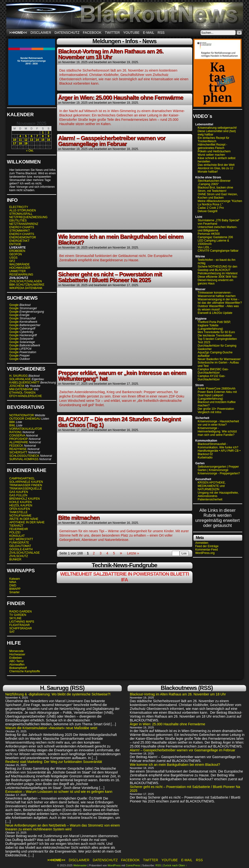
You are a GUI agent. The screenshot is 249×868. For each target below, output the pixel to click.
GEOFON (16, 254)
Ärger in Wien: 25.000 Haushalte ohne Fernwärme (121, 98)
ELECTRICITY (19, 207)
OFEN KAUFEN (20, 509)
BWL (13, 425)
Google (14, 305)
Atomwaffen (17, 665)
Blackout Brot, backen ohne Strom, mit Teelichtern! (216, 189)
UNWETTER (18, 271)
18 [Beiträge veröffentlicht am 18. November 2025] (20, 143)
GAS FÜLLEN (18, 495)
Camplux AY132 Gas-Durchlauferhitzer (212, 378)
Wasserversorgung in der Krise (218, 299)
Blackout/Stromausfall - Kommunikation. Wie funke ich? (218, 446)
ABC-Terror (17, 661)
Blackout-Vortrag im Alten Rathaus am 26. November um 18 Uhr (111, 54)
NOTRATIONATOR (22, 415)
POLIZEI (15, 532)
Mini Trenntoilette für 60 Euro (216, 332)
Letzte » (133, 553)
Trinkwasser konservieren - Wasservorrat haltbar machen (217, 294)
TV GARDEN (18, 615)
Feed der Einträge (207, 546)
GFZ (12, 261)
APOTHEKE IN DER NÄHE (27, 522)
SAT (12, 632)
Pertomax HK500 (209, 234)
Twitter (112, 33)
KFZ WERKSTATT (21, 539)
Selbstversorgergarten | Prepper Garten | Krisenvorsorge (218, 468)
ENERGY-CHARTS (22, 227)
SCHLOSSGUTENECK (24, 456)
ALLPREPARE (19, 442)
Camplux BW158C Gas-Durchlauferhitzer (213, 371)
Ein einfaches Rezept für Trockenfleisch (214, 140)
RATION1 (16, 432)
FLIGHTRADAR (20, 625)
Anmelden (202, 543)
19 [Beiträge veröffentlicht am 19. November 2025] (26, 143)
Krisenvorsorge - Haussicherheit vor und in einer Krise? (218, 423)
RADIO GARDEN (21, 612)
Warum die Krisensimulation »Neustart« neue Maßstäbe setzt (51, 728)
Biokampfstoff (18, 668)
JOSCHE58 (17, 386)
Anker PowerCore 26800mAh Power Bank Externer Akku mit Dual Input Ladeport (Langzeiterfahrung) (217, 394)
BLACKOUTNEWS (125, 16)
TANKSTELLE (19, 512)
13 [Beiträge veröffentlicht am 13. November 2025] (32, 140)
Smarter (15, 592)
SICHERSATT (18, 452)
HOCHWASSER (20, 268)
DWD (13, 585)
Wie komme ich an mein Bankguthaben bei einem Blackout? (121, 239)
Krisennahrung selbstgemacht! (217, 128)
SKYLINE (16, 618)
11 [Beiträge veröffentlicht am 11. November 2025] (20, 140)
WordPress (114, 865)
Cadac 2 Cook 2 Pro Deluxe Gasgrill (211, 209)
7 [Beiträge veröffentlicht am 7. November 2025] (37, 136)
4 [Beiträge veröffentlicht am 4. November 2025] (20, 136)
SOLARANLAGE (20, 379)
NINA (13, 582)
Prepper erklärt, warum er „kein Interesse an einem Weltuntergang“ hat (122, 376)
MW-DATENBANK (21, 389)
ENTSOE (15, 244)
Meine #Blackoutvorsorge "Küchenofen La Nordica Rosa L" (223, 203)
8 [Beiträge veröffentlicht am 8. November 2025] (43, 136)
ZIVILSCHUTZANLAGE (25, 553)
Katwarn (15, 579)
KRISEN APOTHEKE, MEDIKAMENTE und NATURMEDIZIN (212, 486)
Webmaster (80, 865)
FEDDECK (16, 446)
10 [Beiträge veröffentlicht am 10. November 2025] (15, 140)
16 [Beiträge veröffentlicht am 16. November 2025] (48, 140)
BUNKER (15, 559)
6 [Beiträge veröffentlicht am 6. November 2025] (32, 136)
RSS (161, 33)
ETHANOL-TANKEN (22, 393)
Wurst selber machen (211, 155)
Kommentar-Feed (207, 550)
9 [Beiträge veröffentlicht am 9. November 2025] (48, 136)
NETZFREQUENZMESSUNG (28, 217)
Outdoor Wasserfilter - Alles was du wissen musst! (218, 308)
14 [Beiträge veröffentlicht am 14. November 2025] (37, 140)
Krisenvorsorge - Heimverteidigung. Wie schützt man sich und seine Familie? (217, 431)
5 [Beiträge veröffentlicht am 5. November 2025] (26, 136)
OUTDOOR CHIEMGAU (25, 419)
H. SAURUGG (19, 376)
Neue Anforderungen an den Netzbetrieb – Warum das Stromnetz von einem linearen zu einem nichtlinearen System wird (63, 827)
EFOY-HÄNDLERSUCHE (26, 396)
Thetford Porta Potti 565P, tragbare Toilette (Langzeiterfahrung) (214, 325)
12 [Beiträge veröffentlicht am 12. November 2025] (26, 140)
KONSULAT (17, 536)
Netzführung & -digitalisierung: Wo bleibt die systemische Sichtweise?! (58, 694)
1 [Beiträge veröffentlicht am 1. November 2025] (43, 133)
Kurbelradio (205, 458)
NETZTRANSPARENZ (24, 224)
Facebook (92, 33)
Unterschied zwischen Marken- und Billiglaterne (218, 229)
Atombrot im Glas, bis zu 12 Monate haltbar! (216, 170)
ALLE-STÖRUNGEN (23, 210)
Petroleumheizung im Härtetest (218, 273)
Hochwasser (17, 654)
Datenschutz (67, 33)
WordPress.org (205, 553)
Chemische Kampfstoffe (25, 671)
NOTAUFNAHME (21, 516)
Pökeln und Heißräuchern (214, 151)
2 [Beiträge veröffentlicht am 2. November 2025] (48, 133)
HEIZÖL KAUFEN (21, 505)
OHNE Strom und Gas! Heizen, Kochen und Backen (218, 196)
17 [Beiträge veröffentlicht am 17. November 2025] (15, 143)
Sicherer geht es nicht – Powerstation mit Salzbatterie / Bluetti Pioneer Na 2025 (110, 277)
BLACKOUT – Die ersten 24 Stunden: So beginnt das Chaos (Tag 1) (120, 422)
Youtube (131, 33)
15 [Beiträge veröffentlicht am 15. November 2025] (43, 140)
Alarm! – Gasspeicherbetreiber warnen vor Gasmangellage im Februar (112, 141)
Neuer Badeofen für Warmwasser (219, 359)
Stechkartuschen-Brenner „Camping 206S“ (214, 182)
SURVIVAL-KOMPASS (24, 459)
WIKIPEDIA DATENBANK (26, 288)
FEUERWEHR (19, 529)
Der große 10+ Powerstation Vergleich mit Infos (216, 410)
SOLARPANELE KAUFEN (26, 482)
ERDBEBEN (17, 251)
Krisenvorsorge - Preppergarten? (219, 473)
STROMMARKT (20, 231)
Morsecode (17, 651)
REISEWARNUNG (21, 275)
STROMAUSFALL (21, 214)
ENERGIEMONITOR (23, 237)
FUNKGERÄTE (19, 543)
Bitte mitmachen (79, 518)
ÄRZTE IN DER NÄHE (24, 519)
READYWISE (18, 449)
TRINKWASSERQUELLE (26, 489)
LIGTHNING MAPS (22, 622)
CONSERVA (17, 436)
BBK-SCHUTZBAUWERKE (27, 285)
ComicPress (133, 865)
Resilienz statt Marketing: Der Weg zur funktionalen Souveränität (54, 762)
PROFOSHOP (19, 439)
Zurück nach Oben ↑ (175, 865)
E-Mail (149, 33)
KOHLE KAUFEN (21, 502)
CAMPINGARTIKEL (22, 478)
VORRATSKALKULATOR (26, 429)
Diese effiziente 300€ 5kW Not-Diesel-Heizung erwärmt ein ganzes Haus (218, 280)
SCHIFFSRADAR (21, 628)
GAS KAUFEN (19, 492)
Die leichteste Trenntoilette (215, 336)
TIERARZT (17, 526)
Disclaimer (41, 33)
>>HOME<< (18, 33)
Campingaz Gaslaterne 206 (216, 237)
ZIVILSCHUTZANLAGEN (26, 281)
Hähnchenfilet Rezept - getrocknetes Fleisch (213, 146)
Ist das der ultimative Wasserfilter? (220, 303)
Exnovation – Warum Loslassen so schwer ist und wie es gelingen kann (59, 792)
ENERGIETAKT (20, 241)
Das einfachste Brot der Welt (216, 165)
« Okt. (30, 151)
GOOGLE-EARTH (21, 549)
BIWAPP (15, 589)
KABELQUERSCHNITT (25, 383)
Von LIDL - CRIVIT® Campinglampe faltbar (218, 249)
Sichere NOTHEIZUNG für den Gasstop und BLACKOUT (218, 268)
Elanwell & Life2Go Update (215, 313)
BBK (12, 422)
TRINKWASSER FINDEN (26, 485)
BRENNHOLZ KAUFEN (25, 499)
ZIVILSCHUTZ (19, 556)
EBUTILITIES (18, 221)
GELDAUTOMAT (20, 546)
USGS (14, 258)
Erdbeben (16, 658)
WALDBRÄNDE (20, 264)
